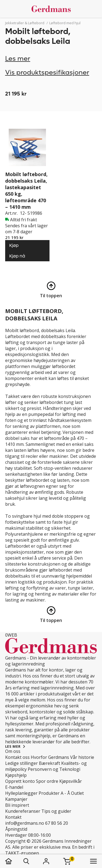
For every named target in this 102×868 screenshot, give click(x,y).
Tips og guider (56, 811)
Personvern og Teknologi (54, 769)
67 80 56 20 (57, 823)
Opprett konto (20, 781)
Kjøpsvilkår (71, 781)
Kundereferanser (23, 811)
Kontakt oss (17, 757)
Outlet (77, 793)
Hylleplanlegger (21, 793)
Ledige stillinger (21, 763)
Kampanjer (16, 799)
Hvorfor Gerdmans (50, 757)
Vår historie (82, 757)
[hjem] (14, 861)
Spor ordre (47, 781)
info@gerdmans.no (25, 823)
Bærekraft (50, 763)
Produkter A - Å (54, 793)
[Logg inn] (46, 861)
